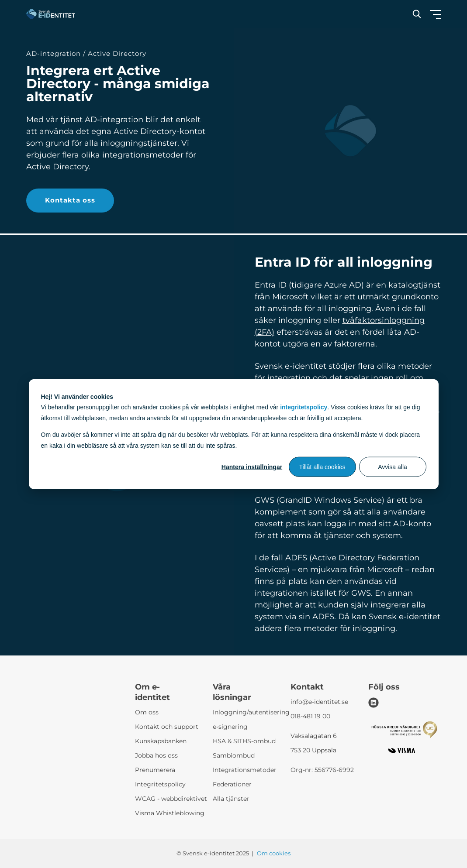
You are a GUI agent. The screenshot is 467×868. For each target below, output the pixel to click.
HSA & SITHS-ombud (244, 741)
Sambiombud (234, 755)
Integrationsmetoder (245, 770)
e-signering (230, 727)
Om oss (147, 712)
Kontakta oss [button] (70, 200)
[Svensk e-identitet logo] (51, 14)
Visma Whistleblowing (170, 813)
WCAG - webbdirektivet (171, 799)
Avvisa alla (393, 467)
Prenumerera (155, 770)
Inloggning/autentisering (251, 712)
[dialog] (234, 434)
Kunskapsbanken (161, 741)
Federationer (232, 784)
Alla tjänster (231, 799)
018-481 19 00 (310, 716)
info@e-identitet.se (319, 702)
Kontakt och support (167, 727)
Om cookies (274, 853)
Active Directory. (58, 167)
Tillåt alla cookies (322, 467)
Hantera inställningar (252, 467)
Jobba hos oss (156, 755)
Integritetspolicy (160, 784)
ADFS (296, 558)
